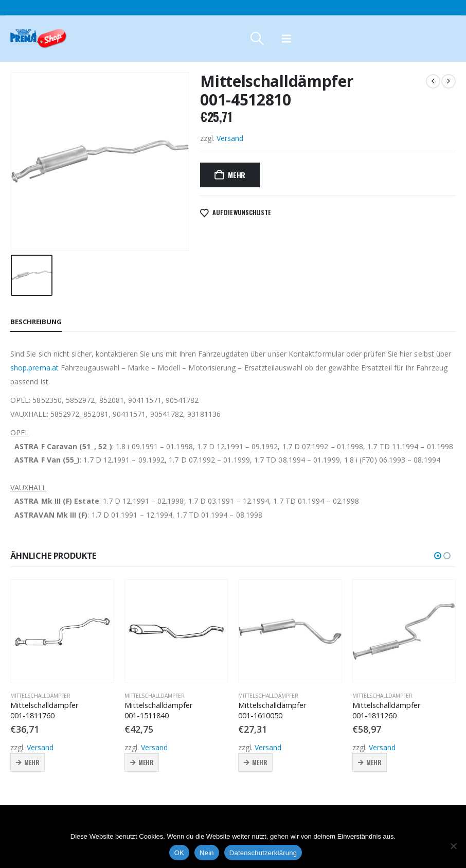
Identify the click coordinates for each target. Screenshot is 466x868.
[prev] (433, 81)
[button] (257, 39)
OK (179, 853)
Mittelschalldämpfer (40, 696)
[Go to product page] (62, 631)
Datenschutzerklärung (263, 853)
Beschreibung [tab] (36, 322)
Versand (230, 138)
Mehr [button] (32, 762)
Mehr (237, 175)
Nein (207, 853)
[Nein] (453, 846)
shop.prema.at (34, 368)
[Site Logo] (39, 39)
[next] (449, 81)
